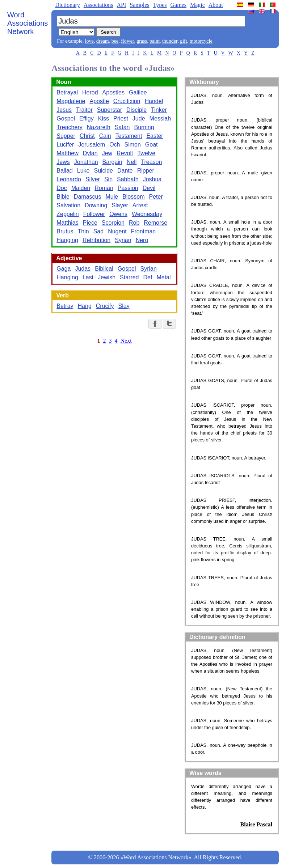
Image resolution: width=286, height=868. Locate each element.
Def (148, 277)
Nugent (117, 231)
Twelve (146, 153)
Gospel (66, 118)
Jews (63, 162)
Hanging (67, 240)
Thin (83, 231)
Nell (132, 162)
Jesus (64, 110)
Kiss (104, 118)
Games (178, 5)
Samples (139, 5)
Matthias (67, 223)
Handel (154, 101)
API (121, 5)
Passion (128, 188)
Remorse (155, 223)
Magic (197, 5)
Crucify (105, 306)
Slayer (120, 205)
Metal (163, 277)
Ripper (146, 171)
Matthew (67, 153)
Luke (83, 171)
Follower (94, 214)
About (216, 5)
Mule (112, 197)
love (89, 41)
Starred (129, 277)
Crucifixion (127, 101)
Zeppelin (68, 214)
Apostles (113, 92)
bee (115, 41)
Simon (132, 145)
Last (88, 277)
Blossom (133, 197)
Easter (155, 136)
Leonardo (69, 179)
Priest (121, 118)
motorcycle (201, 41)
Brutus (65, 231)
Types (160, 5)
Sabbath (128, 179)
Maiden (81, 188)
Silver (93, 179)
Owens (118, 214)
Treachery (69, 127)
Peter (156, 197)
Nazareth (99, 127)
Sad (98, 231)
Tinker (159, 110)
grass (142, 41)
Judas (83, 269)
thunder (170, 41)
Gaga (64, 269)
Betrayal (67, 92)
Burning (144, 127)
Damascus (88, 197)
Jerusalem (92, 145)
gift (183, 41)
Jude (139, 118)
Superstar (110, 110)
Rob (134, 223)
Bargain (112, 162)
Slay (124, 306)
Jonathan (86, 162)
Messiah (160, 118)
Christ (87, 136)
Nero (142, 240)
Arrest (140, 205)
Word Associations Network (28, 23)
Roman (104, 188)
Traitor (84, 110)
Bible (63, 197)
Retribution (96, 240)
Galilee (138, 92)
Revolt (125, 153)
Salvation (68, 205)
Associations (98, 5)
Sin (108, 179)
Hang (85, 306)
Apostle (99, 101)
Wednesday (147, 214)
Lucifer (65, 145)
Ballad (64, 171)
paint (155, 41)
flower (127, 41)
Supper (66, 136)
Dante (125, 171)
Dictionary (67, 5)
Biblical (104, 269)
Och (115, 145)
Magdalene (71, 101)
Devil (149, 188)
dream (103, 41)
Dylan (90, 153)
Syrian (123, 240)
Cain (105, 136)
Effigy (87, 118)
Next (126, 341)
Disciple (136, 110)
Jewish (107, 277)
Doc (62, 188)
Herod (90, 92)
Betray (65, 306)
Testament (129, 136)
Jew (107, 153)
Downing (96, 205)
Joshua (152, 179)
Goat (152, 145)
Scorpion (113, 223)
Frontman (143, 231)
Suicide (103, 171)
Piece (90, 223)
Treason (151, 162)
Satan (122, 127)
